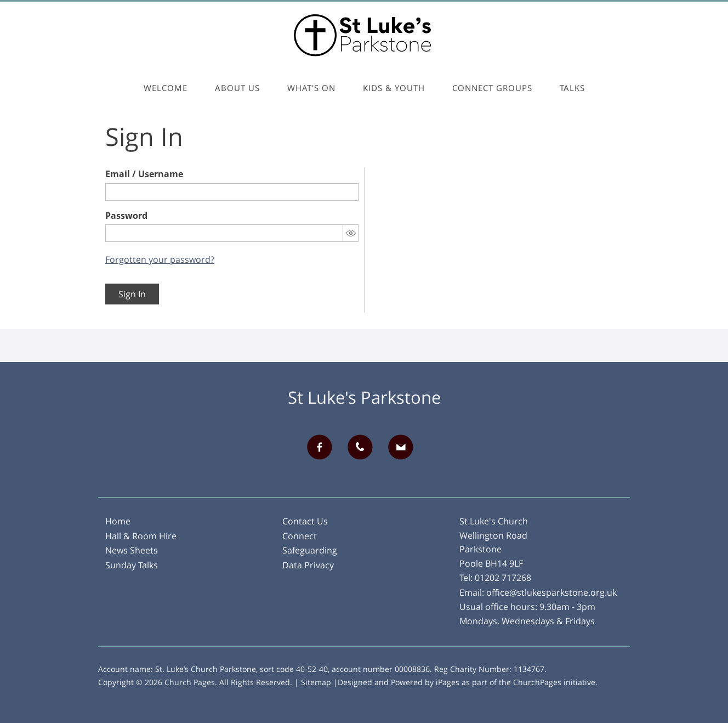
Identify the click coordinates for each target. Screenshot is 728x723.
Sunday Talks (132, 565)
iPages (448, 682)
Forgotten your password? (160, 259)
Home (118, 521)
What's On (311, 88)
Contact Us (305, 521)
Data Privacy (308, 565)
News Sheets (132, 550)
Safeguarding (310, 550)
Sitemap (316, 682)
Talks (572, 88)
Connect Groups (492, 88)
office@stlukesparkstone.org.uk (551, 592)
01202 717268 (503, 578)
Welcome (166, 88)
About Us (237, 88)
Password (126, 216)
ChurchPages (537, 682)
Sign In (132, 294)
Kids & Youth (394, 88)
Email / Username (144, 174)
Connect (300, 536)
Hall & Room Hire (141, 536)
